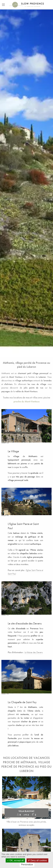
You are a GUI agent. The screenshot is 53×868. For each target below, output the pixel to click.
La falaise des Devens (34, 652)
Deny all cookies (37, 860)
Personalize (27, 865)
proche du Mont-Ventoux (27, 401)
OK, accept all (15, 860)
